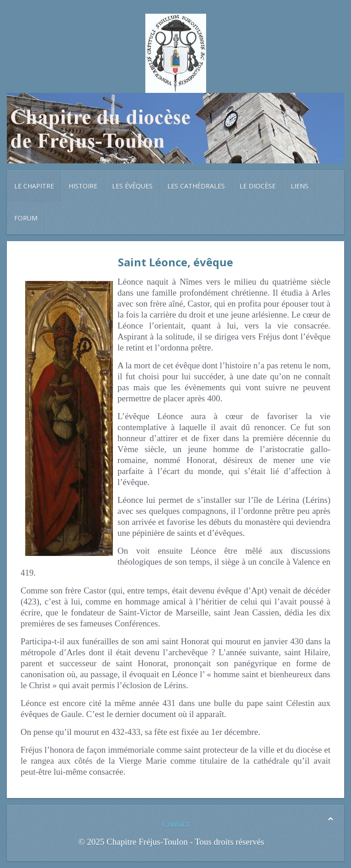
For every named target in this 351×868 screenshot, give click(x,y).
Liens (300, 186)
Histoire (83, 186)
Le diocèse (258, 186)
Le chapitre (34, 186)
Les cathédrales (196, 186)
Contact (175, 824)
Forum (26, 218)
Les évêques (132, 186)
